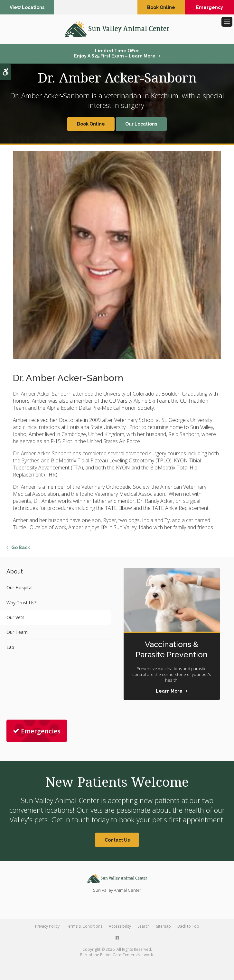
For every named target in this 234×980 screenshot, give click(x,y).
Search (144, 926)
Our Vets (15, 617)
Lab (10, 647)
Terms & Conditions (84, 926)
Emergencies (37, 731)
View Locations (27, 7)
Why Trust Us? (21, 603)
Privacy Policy (47, 926)
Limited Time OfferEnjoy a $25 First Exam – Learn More (115, 53)
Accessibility (120, 926)
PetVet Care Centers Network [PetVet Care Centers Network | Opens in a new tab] (126, 955)
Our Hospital (19, 587)
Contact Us (117, 840)
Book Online (161, 7)
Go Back (21, 547)
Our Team (17, 632)
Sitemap (164, 926)
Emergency (210, 7)
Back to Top (188, 926)
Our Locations (141, 124)
